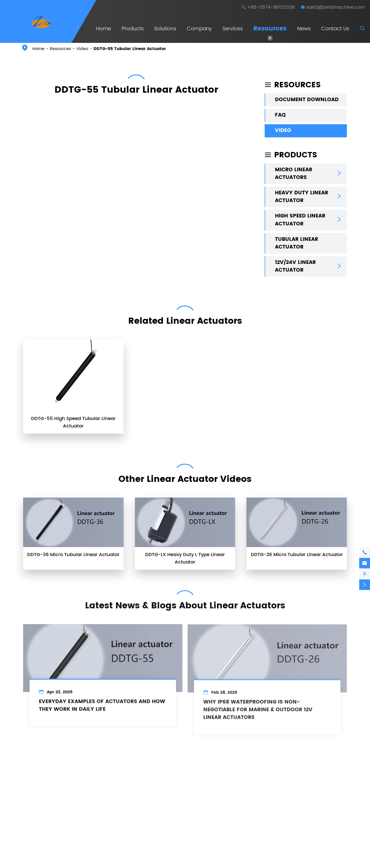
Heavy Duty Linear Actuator (302, 197)
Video (82, 49)
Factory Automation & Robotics (147, 812)
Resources (270, 29)
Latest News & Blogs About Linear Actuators (185, 603)
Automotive (126, 822)
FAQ (280, 115)
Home (104, 29)
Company (199, 29)
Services (233, 29)
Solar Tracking (129, 831)
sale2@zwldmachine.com (336, 7)
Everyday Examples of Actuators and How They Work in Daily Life (102, 710)
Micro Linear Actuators (294, 174)
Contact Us (335, 29)
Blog (215, 812)
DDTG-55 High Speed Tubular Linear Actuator (73, 422)
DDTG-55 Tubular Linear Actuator (130, 49)
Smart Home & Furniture (139, 803)
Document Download (307, 100)
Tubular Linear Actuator (297, 243)
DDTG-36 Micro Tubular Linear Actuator (73, 555)
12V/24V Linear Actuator (295, 266)
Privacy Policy (260, 862)
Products (133, 29)
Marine (121, 793)
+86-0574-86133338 (271, 7)
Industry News (226, 822)
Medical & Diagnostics (138, 784)
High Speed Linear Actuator (300, 220)
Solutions (165, 29)
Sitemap (228, 862)
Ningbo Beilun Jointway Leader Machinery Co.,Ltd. (89, 862)
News (304, 29)
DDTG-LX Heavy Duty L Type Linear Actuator (185, 558)
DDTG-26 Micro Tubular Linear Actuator (297, 555)
